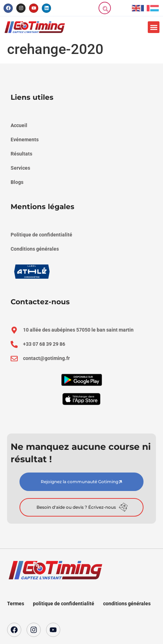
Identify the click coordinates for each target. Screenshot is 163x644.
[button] (154, 27)
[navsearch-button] (105, 8)
